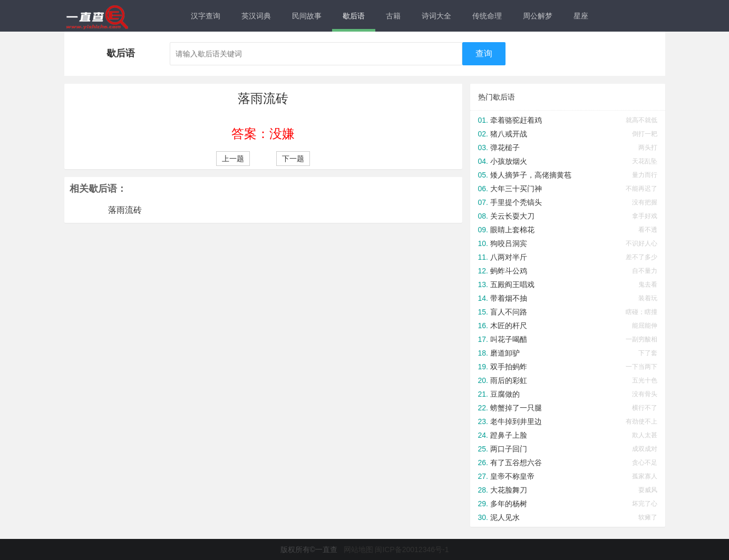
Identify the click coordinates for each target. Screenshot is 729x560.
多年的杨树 (509, 504)
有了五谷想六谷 (516, 463)
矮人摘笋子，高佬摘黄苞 (531, 175)
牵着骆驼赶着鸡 (516, 120)
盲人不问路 (509, 312)
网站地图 (358, 549)
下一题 (293, 159)
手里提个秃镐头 (516, 202)
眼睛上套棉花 (512, 230)
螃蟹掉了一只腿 (516, 408)
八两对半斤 (509, 257)
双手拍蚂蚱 (509, 367)
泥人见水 (505, 517)
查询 (484, 53)
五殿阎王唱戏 (512, 284)
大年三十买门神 (516, 189)
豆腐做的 (505, 394)
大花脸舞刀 (509, 490)
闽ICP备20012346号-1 (412, 549)
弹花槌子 (505, 148)
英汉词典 (256, 16)
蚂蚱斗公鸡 (509, 271)
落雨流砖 (125, 210)
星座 (581, 16)
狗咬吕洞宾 (509, 243)
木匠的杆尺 (509, 326)
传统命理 (487, 16)
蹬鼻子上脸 (509, 435)
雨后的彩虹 (509, 380)
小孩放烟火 (509, 161)
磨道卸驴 (505, 353)
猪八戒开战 (509, 134)
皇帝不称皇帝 (512, 476)
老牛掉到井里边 (516, 421)
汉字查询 (206, 16)
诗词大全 (436, 16)
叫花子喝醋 (509, 339)
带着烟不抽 (509, 298)
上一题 (233, 159)
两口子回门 (509, 449)
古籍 (393, 16)
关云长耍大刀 (512, 216)
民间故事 (307, 16)
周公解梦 (538, 16)
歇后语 (354, 16)
